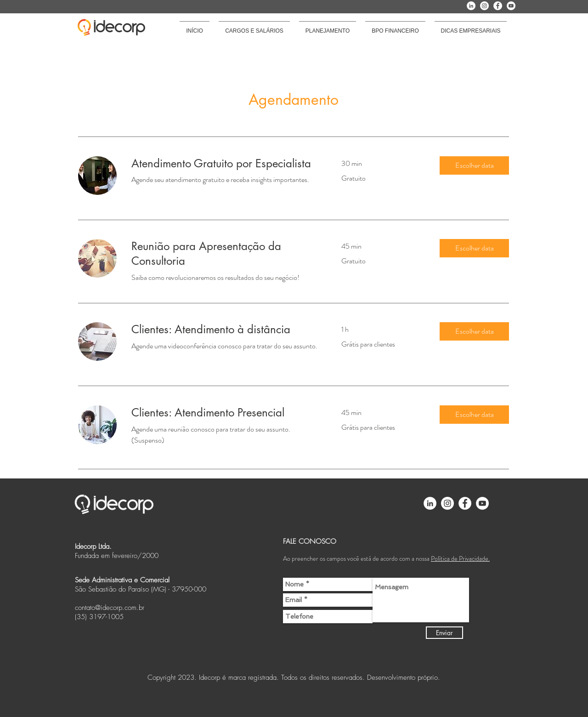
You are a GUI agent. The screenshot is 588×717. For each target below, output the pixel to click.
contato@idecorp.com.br (110, 608)
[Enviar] (444, 633)
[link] (225, 164)
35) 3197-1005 (100, 617)
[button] (474, 165)
